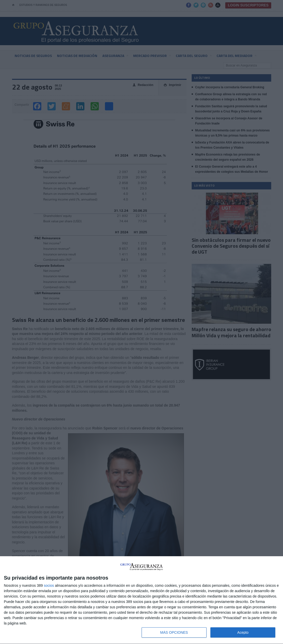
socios (49, 585)
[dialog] (141, 600)
